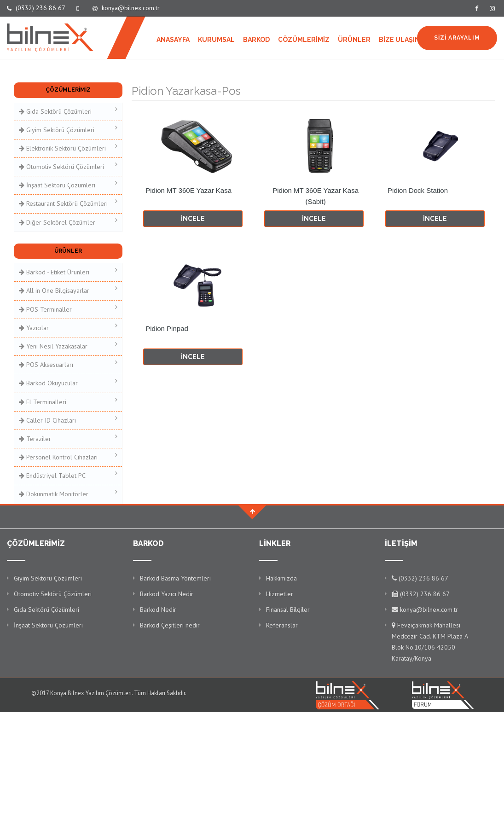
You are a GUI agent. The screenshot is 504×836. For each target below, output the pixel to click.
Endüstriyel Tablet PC (68, 475)
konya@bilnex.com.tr (126, 8)
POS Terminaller (68, 309)
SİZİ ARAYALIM (457, 38)
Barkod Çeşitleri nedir (170, 625)
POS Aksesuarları (68, 364)
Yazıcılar (68, 327)
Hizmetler (280, 594)
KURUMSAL (216, 40)
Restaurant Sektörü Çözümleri (68, 203)
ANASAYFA (173, 40)
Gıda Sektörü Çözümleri (68, 111)
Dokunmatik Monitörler (68, 493)
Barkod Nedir (158, 610)
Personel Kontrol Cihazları (68, 456)
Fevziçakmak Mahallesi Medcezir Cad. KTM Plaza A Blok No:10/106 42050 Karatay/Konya (430, 642)
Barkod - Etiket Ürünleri (68, 271)
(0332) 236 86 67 (36, 8)
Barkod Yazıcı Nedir (167, 594)
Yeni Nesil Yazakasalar (68, 345)
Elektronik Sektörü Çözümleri (68, 148)
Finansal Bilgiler (288, 610)
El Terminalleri (68, 401)
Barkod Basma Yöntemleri (175, 578)
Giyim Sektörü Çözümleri (68, 129)
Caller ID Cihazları (68, 420)
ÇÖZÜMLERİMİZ (304, 40)
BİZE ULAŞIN (399, 40)
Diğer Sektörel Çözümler (68, 222)
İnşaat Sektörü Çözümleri (68, 184)
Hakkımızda (281, 578)
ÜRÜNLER (354, 40)
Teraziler (68, 438)
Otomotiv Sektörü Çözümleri (68, 166)
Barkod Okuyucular (68, 382)
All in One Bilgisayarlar (68, 290)
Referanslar (282, 625)
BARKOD (256, 40)
